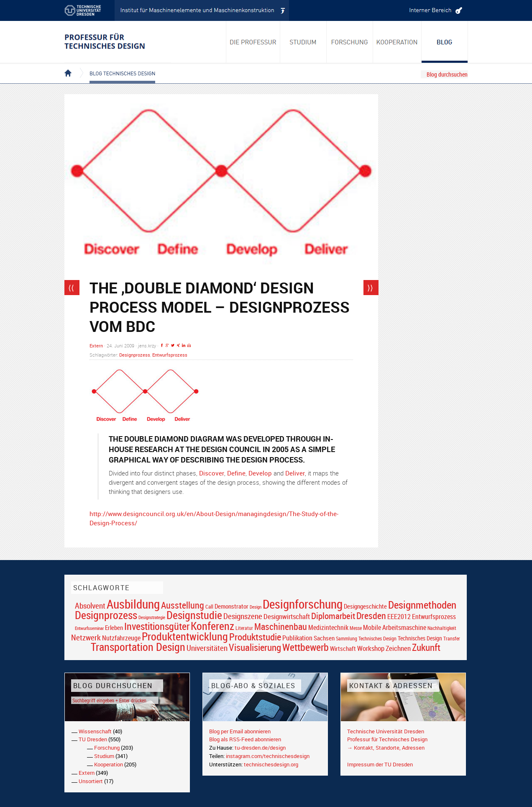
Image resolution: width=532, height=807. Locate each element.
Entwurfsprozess (170, 355)
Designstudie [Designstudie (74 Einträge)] (194, 615)
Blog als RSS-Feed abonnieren (245, 739)
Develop (260, 473)
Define (236, 473)
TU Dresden (93, 739)
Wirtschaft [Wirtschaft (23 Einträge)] (343, 648)
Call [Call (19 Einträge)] (209, 607)
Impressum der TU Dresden (380, 764)
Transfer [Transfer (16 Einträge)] (452, 639)
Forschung (107, 748)
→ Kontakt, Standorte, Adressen (386, 748)
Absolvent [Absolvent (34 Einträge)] (90, 605)
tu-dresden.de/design (260, 748)
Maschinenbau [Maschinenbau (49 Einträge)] (281, 626)
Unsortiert (91, 781)
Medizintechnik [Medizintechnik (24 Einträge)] (328, 628)
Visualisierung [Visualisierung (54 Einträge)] (255, 647)
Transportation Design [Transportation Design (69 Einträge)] (138, 647)
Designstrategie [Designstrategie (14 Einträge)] (152, 617)
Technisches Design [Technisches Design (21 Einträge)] (420, 638)
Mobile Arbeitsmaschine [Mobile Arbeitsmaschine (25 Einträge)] (395, 627)
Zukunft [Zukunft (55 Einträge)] (426, 647)
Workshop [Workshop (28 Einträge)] (371, 648)
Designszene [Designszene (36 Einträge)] (243, 616)
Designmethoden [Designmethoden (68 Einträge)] (422, 604)
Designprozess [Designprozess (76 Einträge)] (106, 615)
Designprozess (135, 355)
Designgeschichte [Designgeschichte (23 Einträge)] (365, 606)
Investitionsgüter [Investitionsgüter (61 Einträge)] (157, 626)
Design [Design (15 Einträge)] (256, 607)
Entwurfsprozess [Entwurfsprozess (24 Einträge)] (434, 617)
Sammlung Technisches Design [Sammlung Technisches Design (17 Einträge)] (366, 639)
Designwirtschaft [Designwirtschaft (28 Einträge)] (287, 616)
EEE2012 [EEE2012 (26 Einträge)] (399, 617)
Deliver (295, 473)
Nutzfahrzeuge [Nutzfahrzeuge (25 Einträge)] (121, 638)
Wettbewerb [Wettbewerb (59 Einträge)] (306, 647)
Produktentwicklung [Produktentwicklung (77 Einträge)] (185, 636)
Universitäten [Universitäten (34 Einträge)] (207, 648)
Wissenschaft (95, 731)
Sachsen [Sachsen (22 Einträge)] (324, 638)
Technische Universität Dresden (386, 731)
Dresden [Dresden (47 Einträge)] (371, 616)
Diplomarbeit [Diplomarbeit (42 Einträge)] (333, 616)
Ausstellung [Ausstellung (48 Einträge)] (183, 605)
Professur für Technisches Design (387, 739)
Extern (96, 346)
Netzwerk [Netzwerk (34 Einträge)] (86, 637)
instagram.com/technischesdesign (268, 756)
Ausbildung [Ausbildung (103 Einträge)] (133, 604)
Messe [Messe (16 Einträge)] (356, 628)
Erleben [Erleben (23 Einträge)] (114, 627)
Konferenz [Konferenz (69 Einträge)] (212, 626)
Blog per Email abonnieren (240, 731)
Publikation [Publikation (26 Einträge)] (297, 638)
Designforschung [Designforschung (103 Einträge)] (303, 604)
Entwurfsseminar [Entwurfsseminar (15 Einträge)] (89, 628)
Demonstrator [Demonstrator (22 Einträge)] (231, 606)
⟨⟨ (71, 288)
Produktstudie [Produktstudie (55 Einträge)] (255, 637)
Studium (104, 756)
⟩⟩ (370, 288)
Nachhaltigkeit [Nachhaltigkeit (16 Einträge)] (442, 628)
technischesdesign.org (271, 764)
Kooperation (109, 764)
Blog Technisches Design (116, 66)
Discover (212, 473)
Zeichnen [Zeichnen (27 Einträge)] (398, 648)
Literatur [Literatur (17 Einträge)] (244, 628)
